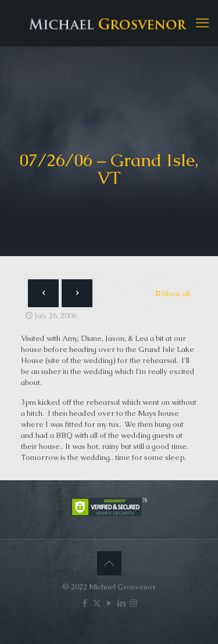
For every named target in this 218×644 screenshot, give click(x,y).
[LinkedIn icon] (121, 603)
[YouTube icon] (109, 603)
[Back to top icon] (109, 563)
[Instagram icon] (133, 603)
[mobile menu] (202, 23)
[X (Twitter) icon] (97, 603)
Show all (172, 294)
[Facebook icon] (85, 603)
